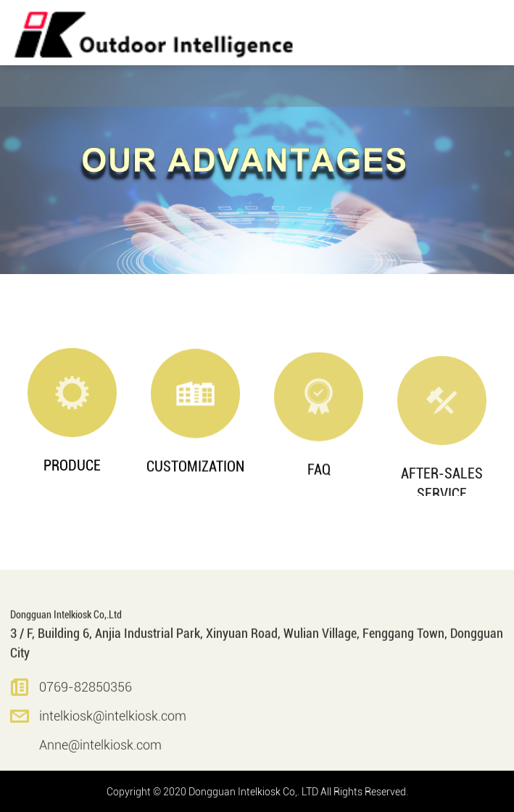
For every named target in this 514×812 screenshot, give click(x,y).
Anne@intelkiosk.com (100, 757)
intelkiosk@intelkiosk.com (113, 728)
